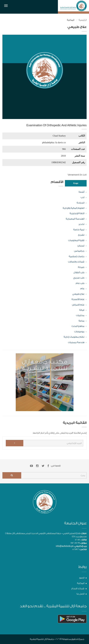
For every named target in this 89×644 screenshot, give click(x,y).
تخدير (81, 224)
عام (82, 289)
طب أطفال (79, 273)
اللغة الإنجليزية (77, 213)
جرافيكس (79, 251)
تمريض (81, 246)
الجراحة (81, 203)
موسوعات (79, 332)
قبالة (82, 310)
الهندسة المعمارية (75, 219)
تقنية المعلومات (76, 240)
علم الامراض (78, 305)
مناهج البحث (78, 326)
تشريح (81, 235)
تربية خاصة (79, 230)
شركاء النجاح (78, 589)
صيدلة (81, 267)
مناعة (81, 321)
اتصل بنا (80, 594)
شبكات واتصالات (76, 262)
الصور (82, 578)
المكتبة (81, 583)
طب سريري (79, 278)
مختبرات (80, 315)
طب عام (80, 283)
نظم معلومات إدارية (74, 337)
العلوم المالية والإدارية (74, 208)
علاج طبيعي (78, 294)
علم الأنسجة (78, 299)
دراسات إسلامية (77, 256)
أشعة (81, 192)
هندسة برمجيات (76, 342)
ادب (83, 197)
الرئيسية (83, 20)
